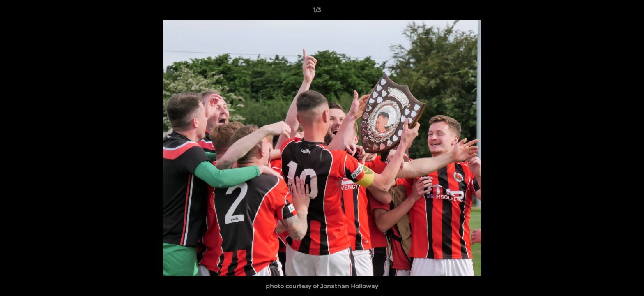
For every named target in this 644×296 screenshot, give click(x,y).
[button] (609, 12)
